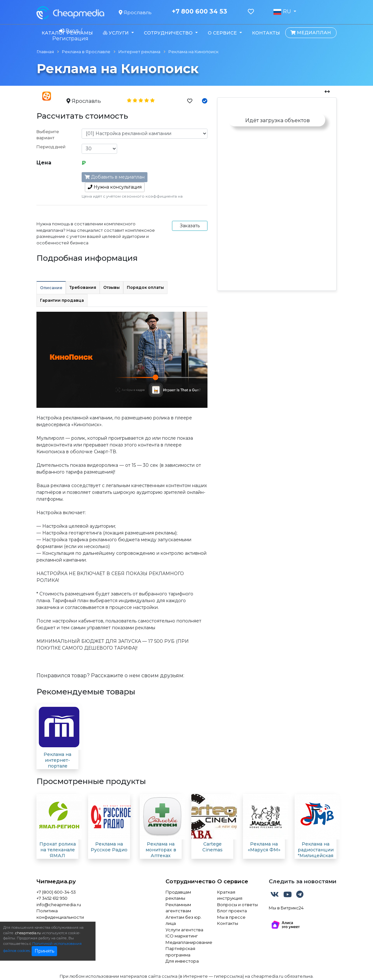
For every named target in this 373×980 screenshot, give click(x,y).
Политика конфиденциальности (60, 914)
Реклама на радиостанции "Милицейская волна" (316, 853)
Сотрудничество (186, 881)
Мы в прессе (231, 917)
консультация (115, 187)
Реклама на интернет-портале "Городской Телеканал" (57, 766)
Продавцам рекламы (178, 895)
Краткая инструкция (230, 895)
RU (283, 12)
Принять (44, 951)
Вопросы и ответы (237, 905)
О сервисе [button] (223, 33)
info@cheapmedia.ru (59, 905)
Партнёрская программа (180, 952)
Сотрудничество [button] (169, 33)
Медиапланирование (186, 942)
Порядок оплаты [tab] (145, 287)
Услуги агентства (184, 930)
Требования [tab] (83, 287)
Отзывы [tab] (111, 287)
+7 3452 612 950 (52, 898)
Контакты (266, 33)
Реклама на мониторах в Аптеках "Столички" (161, 853)
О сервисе (233, 881)
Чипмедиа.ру (56, 881)
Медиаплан (311, 33)
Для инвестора (182, 961)
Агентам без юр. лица (184, 920)
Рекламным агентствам (178, 908)
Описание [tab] (51, 288)
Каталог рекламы (67, 33)
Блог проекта (232, 911)
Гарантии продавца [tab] (62, 300)
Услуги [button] (116, 33)
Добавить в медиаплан (115, 177)
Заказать (190, 226)
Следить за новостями (303, 881)
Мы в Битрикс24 (286, 908)
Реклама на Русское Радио (109, 847)
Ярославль (135, 12)
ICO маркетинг (182, 936)
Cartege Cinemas (212, 847)
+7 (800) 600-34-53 (56, 892)
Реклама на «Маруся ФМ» (264, 847)
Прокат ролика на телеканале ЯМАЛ (58, 850)
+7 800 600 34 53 (199, 12)
